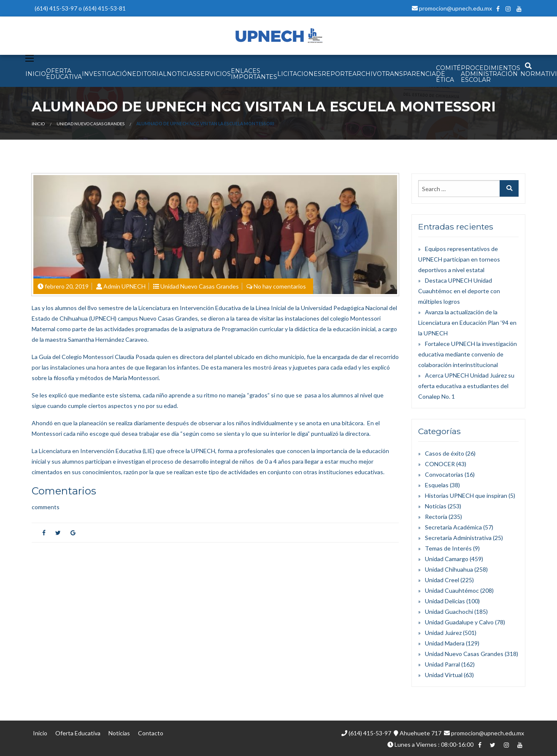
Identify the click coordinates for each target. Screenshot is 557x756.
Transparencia (409, 74)
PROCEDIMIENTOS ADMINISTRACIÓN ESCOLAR (491, 74)
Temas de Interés (448, 548)
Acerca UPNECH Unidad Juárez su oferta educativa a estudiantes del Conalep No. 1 (466, 386)
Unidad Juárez (443, 633)
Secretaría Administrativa (458, 538)
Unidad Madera (445, 643)
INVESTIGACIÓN (107, 74)
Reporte (337, 74)
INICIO (36, 74)
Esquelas (437, 485)
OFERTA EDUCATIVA (64, 74)
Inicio (38, 124)
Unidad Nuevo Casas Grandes (91, 124)
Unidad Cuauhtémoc (452, 590)
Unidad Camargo (447, 559)
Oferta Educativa (78, 733)
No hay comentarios (280, 286)
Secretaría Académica (453, 527)
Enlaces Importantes (254, 74)
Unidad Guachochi (449, 612)
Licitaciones (299, 74)
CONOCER (440, 464)
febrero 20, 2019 (67, 286)
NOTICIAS (182, 74)
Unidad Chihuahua (449, 569)
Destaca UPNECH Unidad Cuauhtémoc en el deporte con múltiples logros (459, 291)
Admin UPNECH (124, 286)
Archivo (367, 74)
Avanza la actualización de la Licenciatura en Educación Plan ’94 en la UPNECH (467, 323)
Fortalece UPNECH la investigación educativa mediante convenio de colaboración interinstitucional (468, 354)
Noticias (436, 506)
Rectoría (436, 517)
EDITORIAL (149, 74)
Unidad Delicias (445, 601)
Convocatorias (444, 474)
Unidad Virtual (444, 675)
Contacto (151, 733)
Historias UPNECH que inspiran (466, 495)
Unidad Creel (442, 580)
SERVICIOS (214, 74)
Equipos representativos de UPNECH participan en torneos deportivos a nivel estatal (459, 259)
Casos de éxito (445, 453)
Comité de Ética (448, 74)
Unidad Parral (442, 664)
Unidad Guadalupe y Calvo (459, 622)
